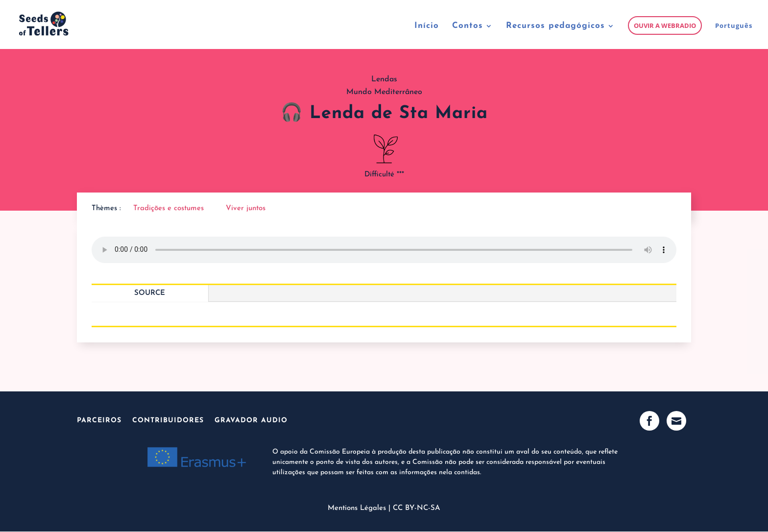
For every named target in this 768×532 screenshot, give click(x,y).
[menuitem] (734, 35)
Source (150, 293)
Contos (468, 26)
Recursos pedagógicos (555, 26)
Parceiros (99, 421)
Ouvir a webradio (665, 25)
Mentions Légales (357, 508)
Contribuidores (168, 421)
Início (427, 26)
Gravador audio (251, 421)
